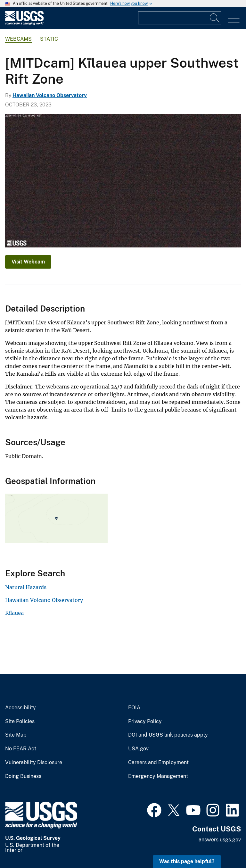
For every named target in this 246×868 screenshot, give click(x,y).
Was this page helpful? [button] (187, 861)
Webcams (18, 39)
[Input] (180, 18)
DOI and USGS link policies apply (168, 735)
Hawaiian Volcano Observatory (50, 95)
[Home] (24, 24)
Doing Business (23, 776)
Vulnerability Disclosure (34, 763)
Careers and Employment (158, 763)
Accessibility (20, 708)
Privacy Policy (145, 722)
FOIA (134, 708)
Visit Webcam (28, 262)
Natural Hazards (26, 587)
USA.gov (138, 749)
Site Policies (20, 722)
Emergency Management (158, 776)
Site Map (16, 735)
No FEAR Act (21, 749)
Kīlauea (14, 613)
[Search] (215, 18)
